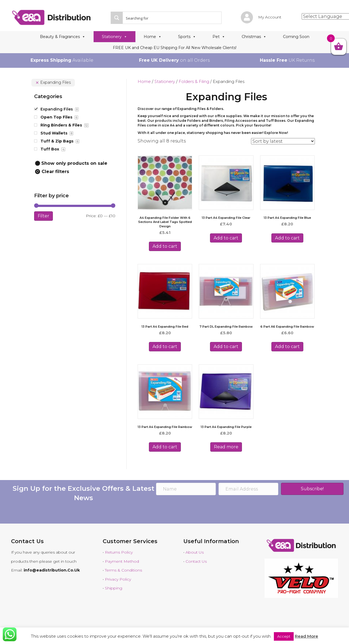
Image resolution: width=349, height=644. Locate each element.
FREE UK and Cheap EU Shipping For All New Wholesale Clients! (175, 48)
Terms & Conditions (123, 570)
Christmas (254, 37)
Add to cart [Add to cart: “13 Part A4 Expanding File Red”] (165, 347)
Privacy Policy (118, 579)
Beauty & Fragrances (63, 37)
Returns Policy (119, 552)
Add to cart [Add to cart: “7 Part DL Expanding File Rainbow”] (226, 347)
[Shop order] (283, 141)
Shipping (114, 588)
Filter (43, 216)
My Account (270, 17)
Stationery (114, 37)
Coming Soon (296, 37)
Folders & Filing (194, 82)
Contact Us (196, 561)
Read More (306, 636)
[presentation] (198, 510)
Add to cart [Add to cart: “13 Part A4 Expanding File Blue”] (287, 238)
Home (153, 37)
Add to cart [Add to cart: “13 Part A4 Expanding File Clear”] (226, 238)
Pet (219, 37)
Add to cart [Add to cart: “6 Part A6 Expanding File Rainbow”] (287, 347)
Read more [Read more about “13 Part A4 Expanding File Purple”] (226, 447)
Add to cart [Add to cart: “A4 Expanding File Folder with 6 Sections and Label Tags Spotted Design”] (165, 246)
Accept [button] (284, 636)
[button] (312, 489)
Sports (187, 37)
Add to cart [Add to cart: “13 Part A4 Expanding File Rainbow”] (165, 447)
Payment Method (122, 561)
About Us (195, 552)
